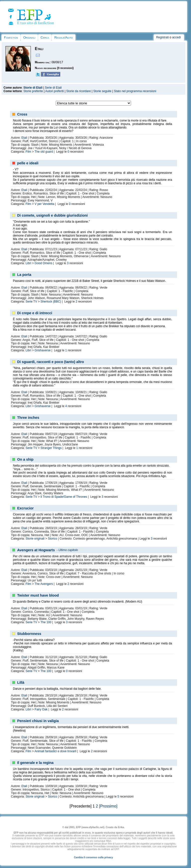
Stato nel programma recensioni (135, 91)
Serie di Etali (53, 88)
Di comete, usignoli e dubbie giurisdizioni (52, 215)
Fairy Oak (41, 709)
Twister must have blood (38, 595)
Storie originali (35, 539)
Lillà (21, 682)
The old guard (44, 152)
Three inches (28, 418)
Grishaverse (43, 350)
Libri (28, 263)
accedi (176, 37)
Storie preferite (33, 91)
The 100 (46, 622)
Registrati (163, 37)
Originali (29, 37)
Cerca (45, 37)
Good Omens (43, 263)
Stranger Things (51, 448)
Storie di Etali (33, 88)
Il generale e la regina (35, 763)
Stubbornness (29, 634)
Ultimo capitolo (68, 550)
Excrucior (25, 508)
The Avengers (44, 584)
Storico (52, 539)
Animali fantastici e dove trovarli (55, 751)
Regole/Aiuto (63, 37)
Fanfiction (11, 37)
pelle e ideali (28, 163)
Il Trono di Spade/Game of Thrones (64, 497)
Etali (24, 138)
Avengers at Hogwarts (36, 550)
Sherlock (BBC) (51, 302)
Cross (22, 114)
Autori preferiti (55, 91)
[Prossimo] (108, 806)
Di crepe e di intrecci (35, 313)
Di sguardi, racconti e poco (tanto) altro (51, 362)
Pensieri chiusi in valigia (38, 721)
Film (28, 152)
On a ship (25, 459)
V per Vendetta (44, 204)
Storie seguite (102, 91)
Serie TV (31, 302)
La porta (24, 275)
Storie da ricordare (78, 91)
